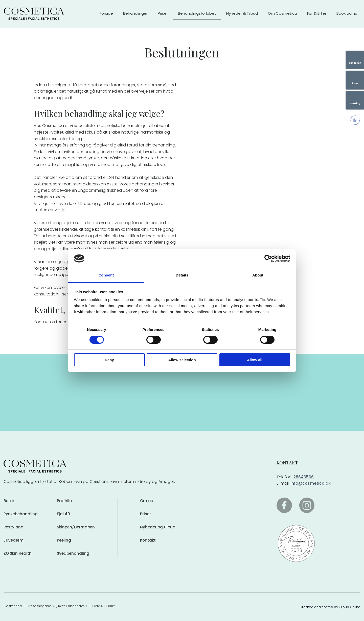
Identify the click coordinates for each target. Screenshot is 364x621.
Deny (109, 360)
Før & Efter (317, 13)
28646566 (303, 477)
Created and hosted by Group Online (330, 607)
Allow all (255, 360)
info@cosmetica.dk (311, 483)
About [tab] (258, 275)
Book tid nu (347, 13)
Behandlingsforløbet (197, 13)
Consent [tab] (106, 275)
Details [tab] (182, 275)
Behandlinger (135, 13)
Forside (106, 13)
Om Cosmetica (282, 13)
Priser (163, 13)
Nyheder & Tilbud (242, 13)
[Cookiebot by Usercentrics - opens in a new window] (268, 259)
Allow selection (182, 360)
